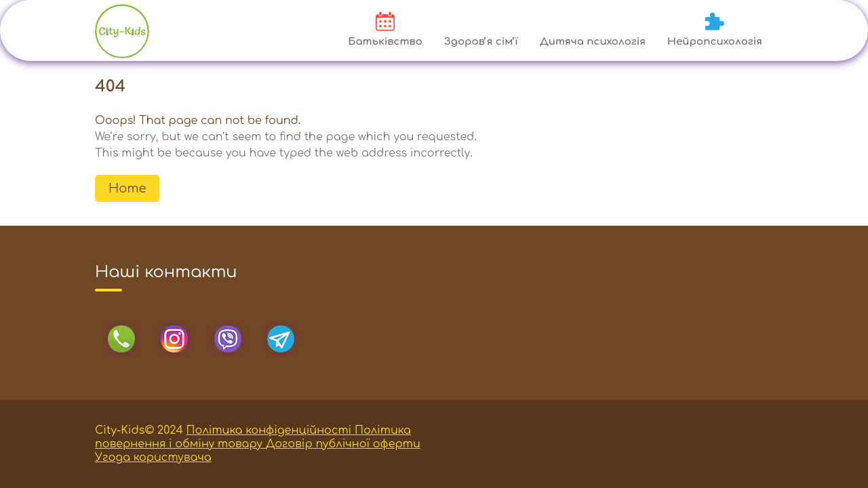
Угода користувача (153, 457)
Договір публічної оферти (343, 444)
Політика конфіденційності (271, 430)
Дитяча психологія (593, 42)
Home (127, 188)
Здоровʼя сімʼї (481, 42)
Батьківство (385, 42)
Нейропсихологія (715, 42)
